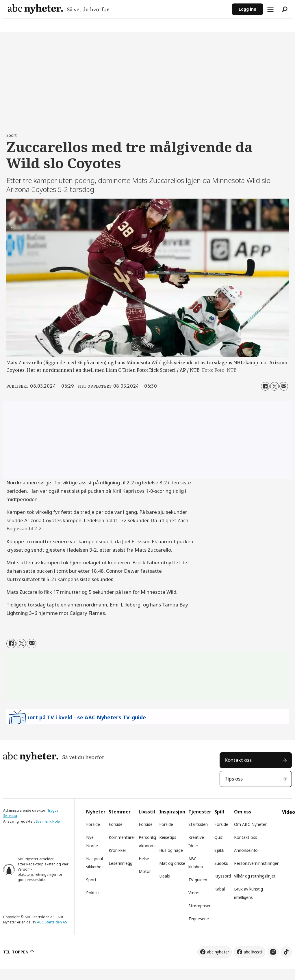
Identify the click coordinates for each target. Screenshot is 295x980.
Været (194, 893)
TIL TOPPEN (16, 952)
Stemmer (120, 812)
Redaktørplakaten (41, 864)
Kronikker (117, 850)
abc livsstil (253, 952)
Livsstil (147, 812)
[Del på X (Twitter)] (274, 386)
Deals (165, 876)
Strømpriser (200, 906)
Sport (91, 880)
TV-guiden (198, 880)
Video (288, 812)
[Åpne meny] (270, 9)
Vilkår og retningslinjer (255, 876)
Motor (145, 871)
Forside (93, 824)
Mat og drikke (172, 863)
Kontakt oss (238, 760)
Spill (219, 812)
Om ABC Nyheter (250, 824)
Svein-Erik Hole (48, 821)
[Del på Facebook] (265, 386)
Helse (144, 859)
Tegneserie (199, 919)
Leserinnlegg (120, 863)
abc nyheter (218, 952)
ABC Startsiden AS (52, 922)
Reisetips (168, 837)
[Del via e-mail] (284, 386)
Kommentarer (122, 837)
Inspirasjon (172, 812)
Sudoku (221, 863)
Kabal (220, 889)
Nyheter (96, 812)
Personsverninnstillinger (256, 863)
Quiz (219, 837)
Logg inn (247, 9)
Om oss (243, 812)
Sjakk (219, 850)
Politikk (93, 893)
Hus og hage (171, 850)
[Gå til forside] (58, 9)
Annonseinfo (246, 850)
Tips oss (234, 779)
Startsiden (198, 824)
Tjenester (200, 812)
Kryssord (223, 876)
